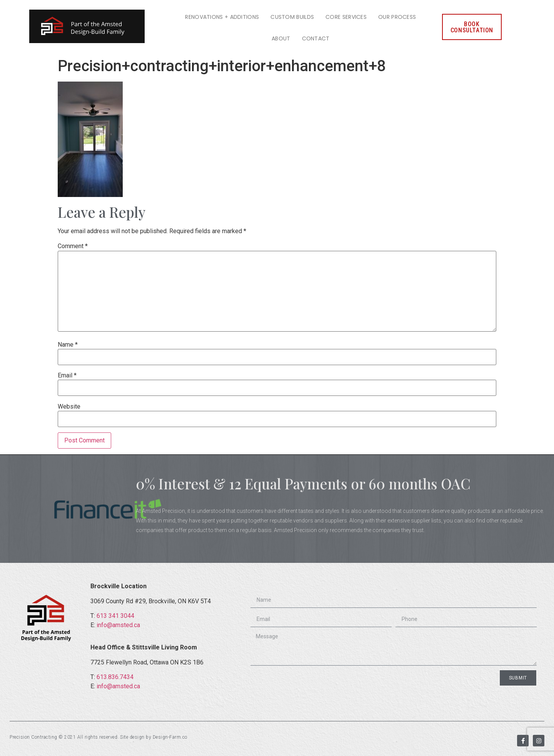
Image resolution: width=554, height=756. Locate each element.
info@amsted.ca (118, 625)
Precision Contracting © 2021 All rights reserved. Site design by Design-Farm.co (98, 737)
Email (67, 375)
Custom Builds (292, 17)
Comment (73, 246)
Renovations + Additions (222, 17)
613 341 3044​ (115, 616)
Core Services (346, 17)
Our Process (397, 17)
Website (69, 407)
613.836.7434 (115, 677)
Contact (316, 38)
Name (68, 345)
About (281, 38)
